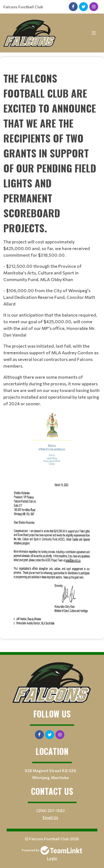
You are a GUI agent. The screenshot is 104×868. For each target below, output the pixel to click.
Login (52, 858)
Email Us (50, 817)
